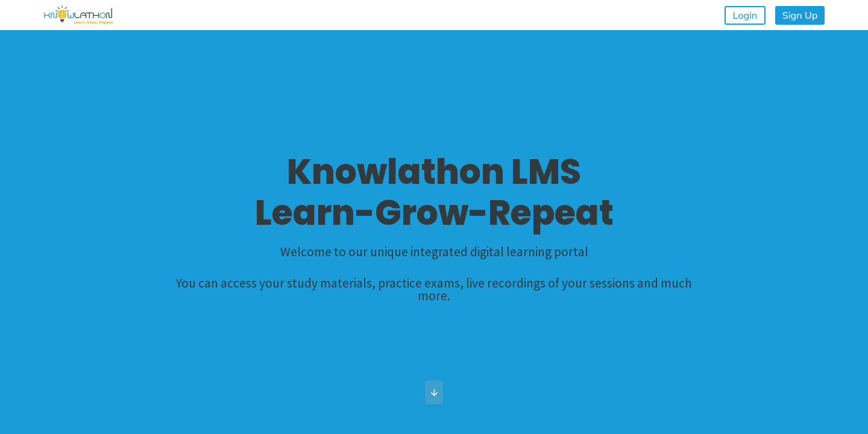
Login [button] (745, 15)
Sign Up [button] (800, 15)
